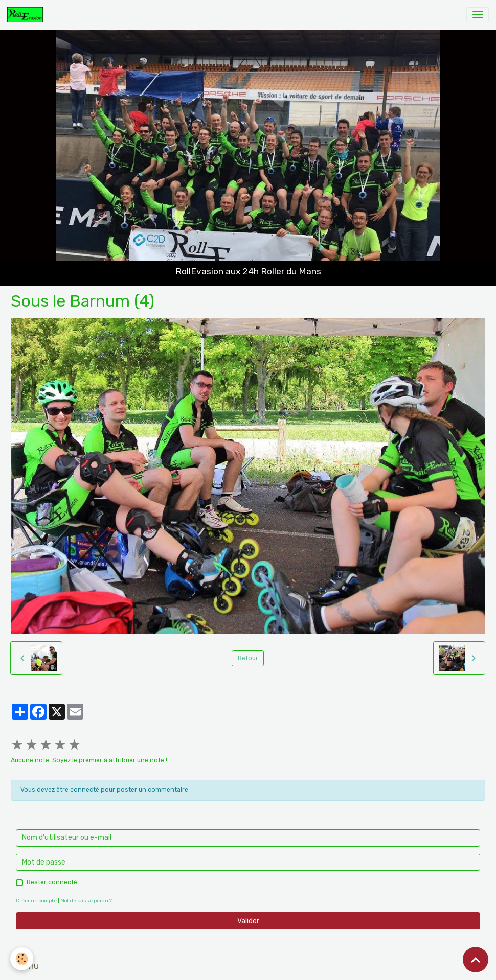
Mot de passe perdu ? (86, 901)
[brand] (27, 15)
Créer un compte (36, 901)
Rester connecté (52, 882)
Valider (248, 921)
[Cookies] (22, 959)
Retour (248, 658)
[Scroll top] (476, 960)
